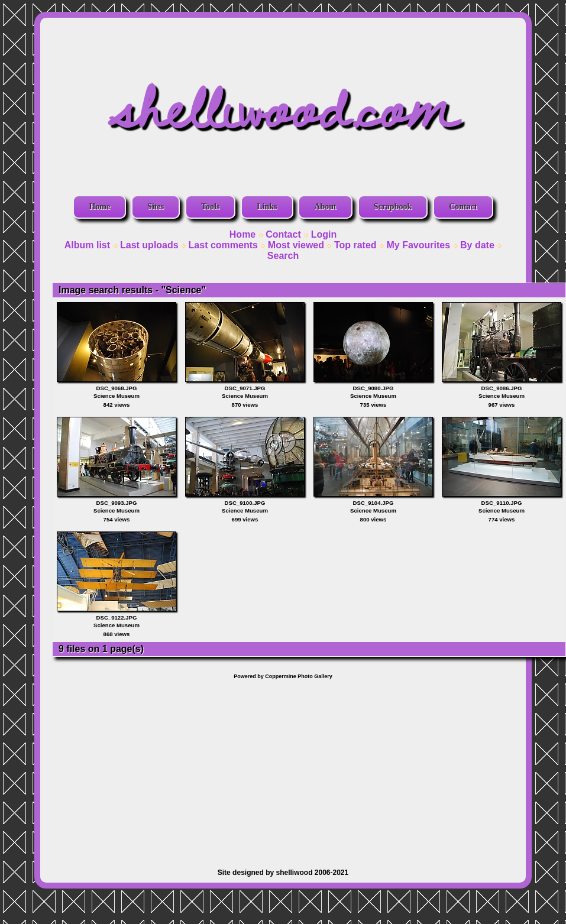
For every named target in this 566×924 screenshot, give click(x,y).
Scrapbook (393, 207)
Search (283, 256)
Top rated (355, 245)
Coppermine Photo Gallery (299, 676)
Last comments (223, 245)
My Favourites (419, 245)
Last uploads (149, 245)
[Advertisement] (283, 768)
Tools (210, 207)
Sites (156, 207)
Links (267, 207)
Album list (87, 245)
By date (477, 245)
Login (324, 234)
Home (99, 207)
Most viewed (296, 245)
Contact (463, 207)
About (325, 207)
